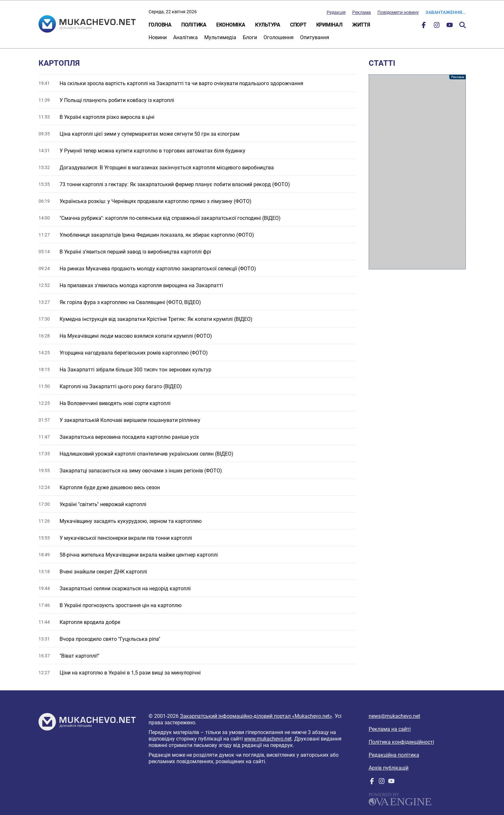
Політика (194, 25)
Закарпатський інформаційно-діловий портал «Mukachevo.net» (256, 716)
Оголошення (279, 37)
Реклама (362, 12)
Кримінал (329, 25)
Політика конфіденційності (401, 742)
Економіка (231, 25)
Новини (158, 37)
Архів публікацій (389, 768)
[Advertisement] (417, 172)
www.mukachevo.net (268, 739)
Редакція (336, 12)
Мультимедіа (220, 37)
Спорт (298, 25)
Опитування (315, 37)
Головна (160, 25)
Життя (361, 25)
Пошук (463, 25)
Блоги (250, 37)
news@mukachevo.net (394, 716)
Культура (268, 25)
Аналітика (185, 37)
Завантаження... (446, 12)
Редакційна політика (394, 755)
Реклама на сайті (390, 729)
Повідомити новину (398, 12)
